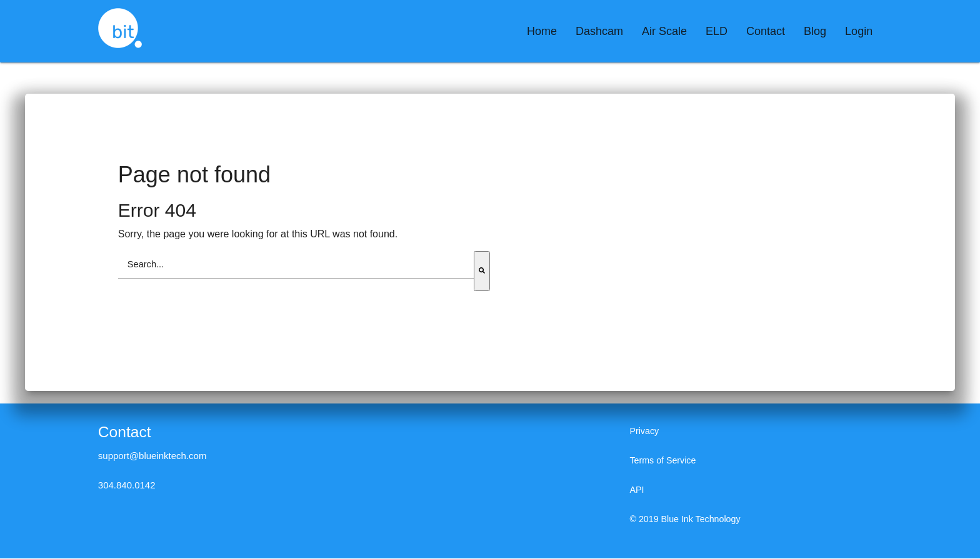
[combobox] (296, 265)
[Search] (482, 271)
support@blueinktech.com (152, 456)
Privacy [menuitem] (645, 432)
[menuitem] (542, 31)
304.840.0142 (127, 486)
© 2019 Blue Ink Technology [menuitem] (688, 520)
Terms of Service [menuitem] (664, 461)
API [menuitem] (637, 491)
